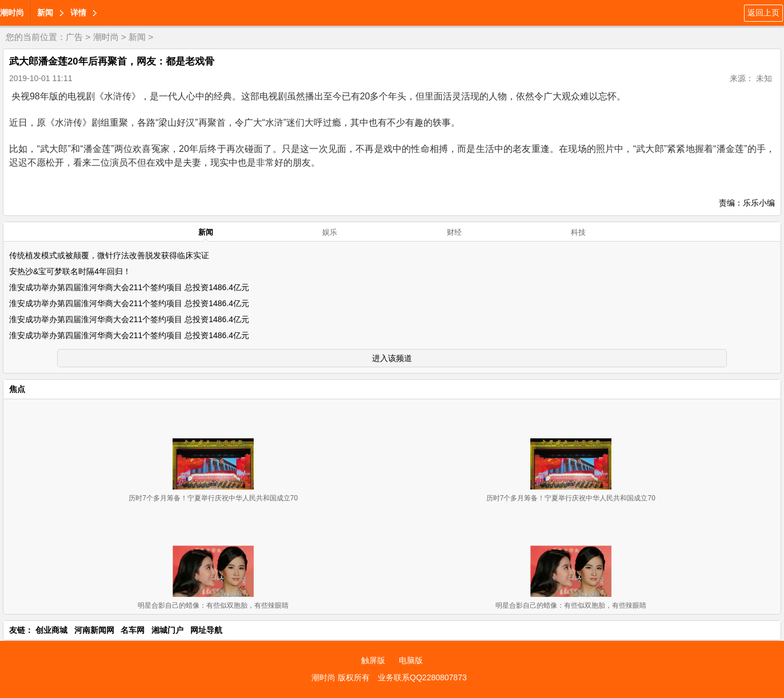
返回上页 (763, 13)
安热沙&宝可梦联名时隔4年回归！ (70, 271)
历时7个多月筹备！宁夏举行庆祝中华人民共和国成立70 (213, 498)
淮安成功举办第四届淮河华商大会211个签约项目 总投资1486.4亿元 (129, 287)
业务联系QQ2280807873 (422, 677)
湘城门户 (167, 630)
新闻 (45, 13)
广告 (74, 37)
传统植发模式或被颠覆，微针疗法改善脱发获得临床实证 (109, 255)
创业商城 (51, 630)
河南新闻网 (94, 630)
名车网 (133, 630)
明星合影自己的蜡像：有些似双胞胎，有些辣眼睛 (213, 605)
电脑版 (411, 660)
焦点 (17, 389)
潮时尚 (12, 13)
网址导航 (206, 630)
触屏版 (373, 660)
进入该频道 (392, 358)
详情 (78, 13)
